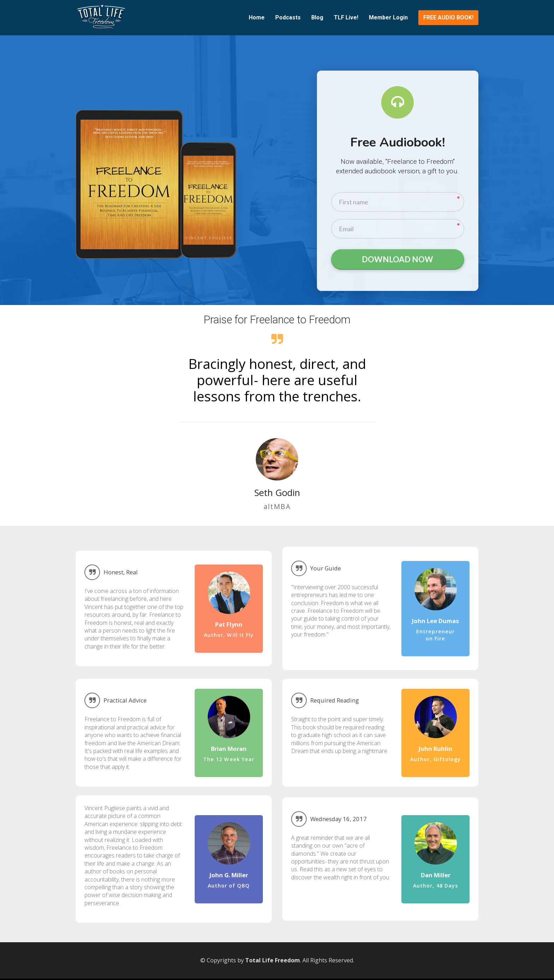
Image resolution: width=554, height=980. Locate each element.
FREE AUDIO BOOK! (448, 17)
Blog (317, 17)
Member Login (388, 17)
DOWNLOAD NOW (397, 260)
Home (257, 17)
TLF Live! (346, 17)
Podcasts (288, 17)
